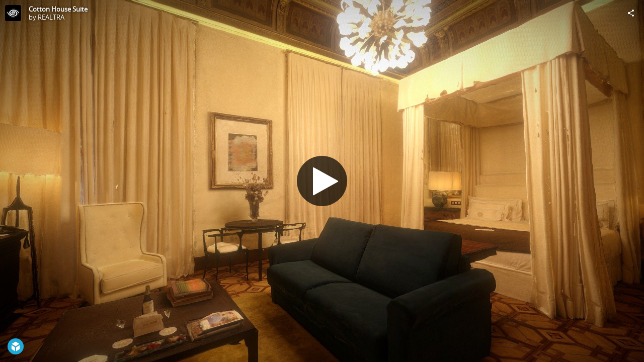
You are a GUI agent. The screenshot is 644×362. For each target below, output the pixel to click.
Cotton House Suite (58, 9)
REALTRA (51, 17)
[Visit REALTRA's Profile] (13, 13)
